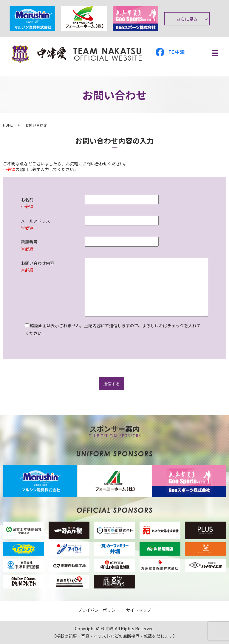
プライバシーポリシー (99, 610)
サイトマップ (139, 610)
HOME (8, 125)
